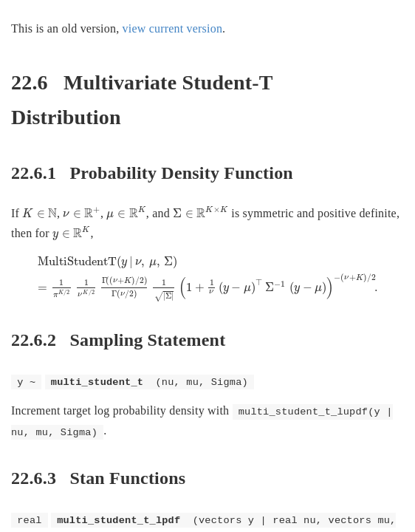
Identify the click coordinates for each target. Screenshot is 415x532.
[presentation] (40, 213)
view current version (173, 28)
